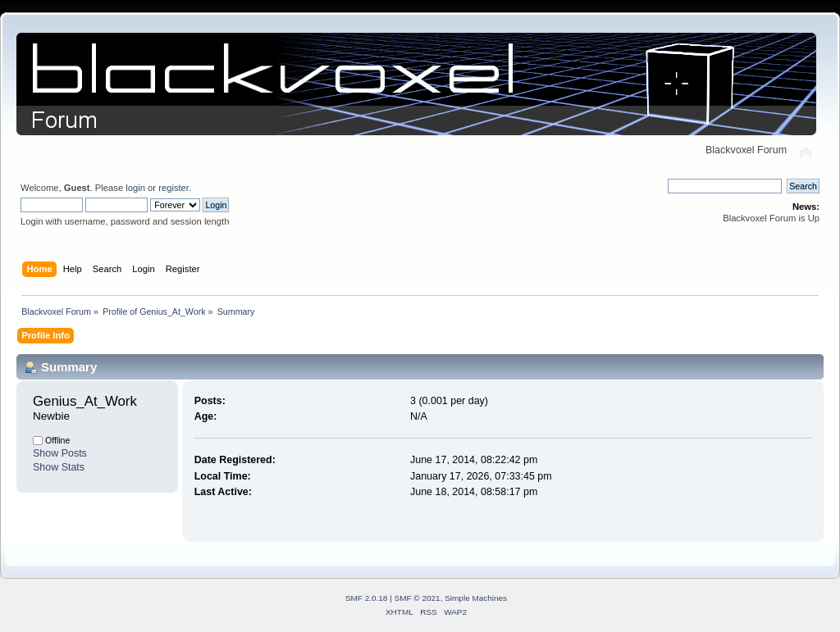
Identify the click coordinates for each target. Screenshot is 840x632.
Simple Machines (476, 598)
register (173, 188)
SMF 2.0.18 (367, 598)
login (135, 188)
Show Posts (60, 453)
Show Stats (59, 467)
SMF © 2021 (418, 598)
